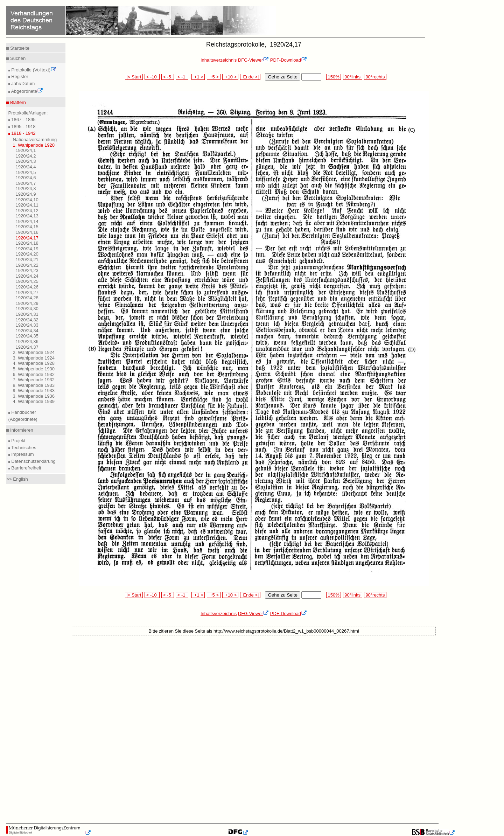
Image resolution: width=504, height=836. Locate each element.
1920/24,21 (27, 260)
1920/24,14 (27, 221)
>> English (17, 479)
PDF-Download (289, 60)
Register (19, 76)
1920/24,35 (27, 336)
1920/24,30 (27, 309)
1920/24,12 (27, 211)
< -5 (168, 77)
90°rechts (375, 77)
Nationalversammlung (35, 140)
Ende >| (250, 77)
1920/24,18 (27, 243)
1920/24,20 (27, 254)
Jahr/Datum (23, 83)
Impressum (22, 454)
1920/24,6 (26, 178)
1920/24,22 (27, 265)
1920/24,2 (26, 156)
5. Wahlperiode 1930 (34, 369)
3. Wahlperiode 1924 (34, 358)
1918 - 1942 (23, 133)
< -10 (152, 77)
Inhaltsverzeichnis (219, 60)
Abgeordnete (27, 91)
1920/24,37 (27, 347)
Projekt (18, 441)
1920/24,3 (26, 161)
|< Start (134, 77)
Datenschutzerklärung (33, 461)
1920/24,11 (27, 205)
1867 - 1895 (23, 120)
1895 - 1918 (23, 127)
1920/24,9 (26, 194)
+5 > (214, 77)
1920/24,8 (26, 189)
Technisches (23, 448)
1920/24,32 (27, 320)
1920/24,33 (27, 325)
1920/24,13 (27, 216)
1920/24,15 (27, 227)
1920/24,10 (27, 200)
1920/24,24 (27, 276)
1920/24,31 (27, 314)
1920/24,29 (27, 303)
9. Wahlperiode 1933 (34, 391)
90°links (353, 77)
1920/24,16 (27, 232)
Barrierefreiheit (26, 468)
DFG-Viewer (253, 60)
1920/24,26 (27, 287)
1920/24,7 (26, 183)
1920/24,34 (27, 331)
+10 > (230, 77)
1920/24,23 (27, 270)
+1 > (198, 77)
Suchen (17, 58)
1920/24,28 (27, 298)
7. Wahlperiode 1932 (34, 380)
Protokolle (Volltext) (33, 70)
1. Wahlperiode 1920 (34, 145)
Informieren (21, 430)
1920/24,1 (26, 150)
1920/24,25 (27, 281)
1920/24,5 (26, 172)
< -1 (182, 77)
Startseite (19, 48)
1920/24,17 (27, 238)
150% (334, 77)
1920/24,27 (27, 292)
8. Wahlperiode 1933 (34, 385)
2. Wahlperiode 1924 (34, 352)
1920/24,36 (27, 342)
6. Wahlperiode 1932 (34, 374)
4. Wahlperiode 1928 (34, 363)
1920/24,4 (26, 167)
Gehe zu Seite (282, 77)
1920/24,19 (27, 249)
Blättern (17, 102)
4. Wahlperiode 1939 (34, 401)
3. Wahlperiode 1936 (34, 396)
